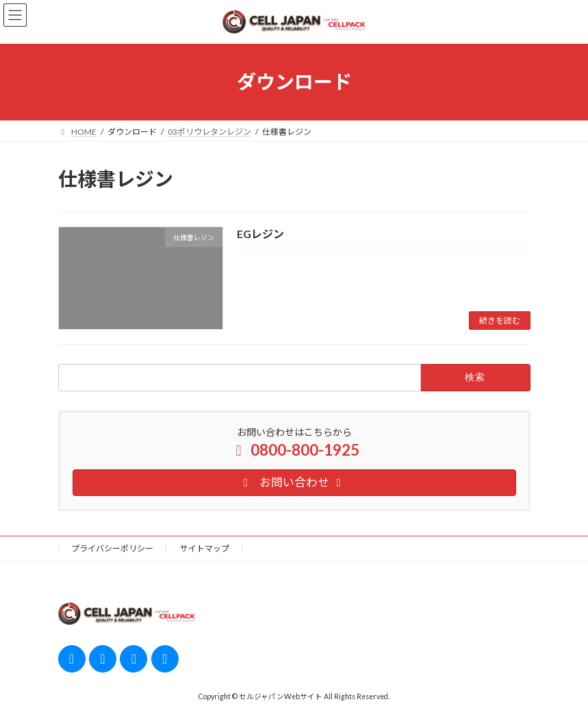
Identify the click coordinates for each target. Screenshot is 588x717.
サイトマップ (205, 548)
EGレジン (260, 234)
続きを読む (500, 321)
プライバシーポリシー (112, 548)
